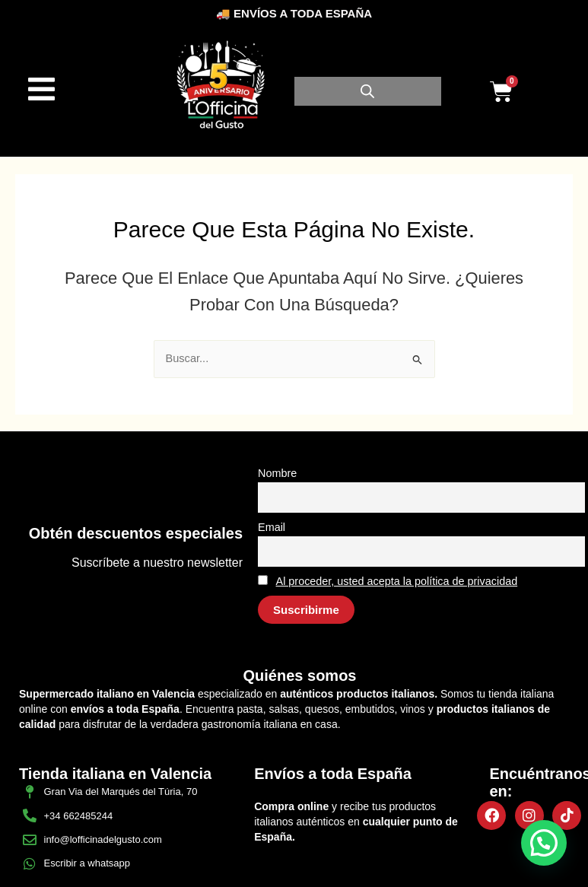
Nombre (277, 473)
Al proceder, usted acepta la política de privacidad (397, 581)
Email (272, 527)
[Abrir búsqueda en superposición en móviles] (367, 91)
